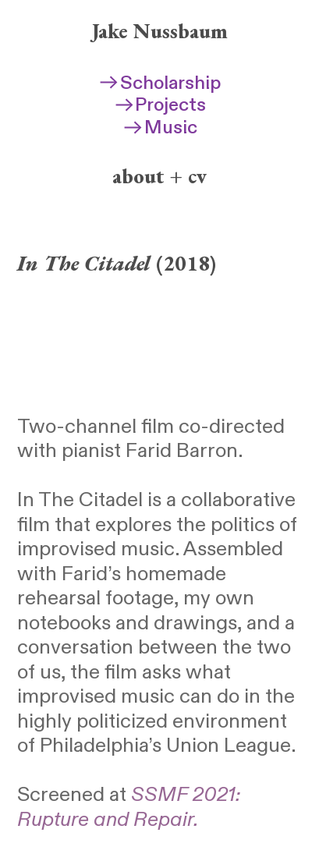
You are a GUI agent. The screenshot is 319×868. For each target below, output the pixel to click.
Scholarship (159, 83)
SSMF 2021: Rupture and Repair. (129, 807)
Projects (160, 105)
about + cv (159, 176)
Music (159, 128)
